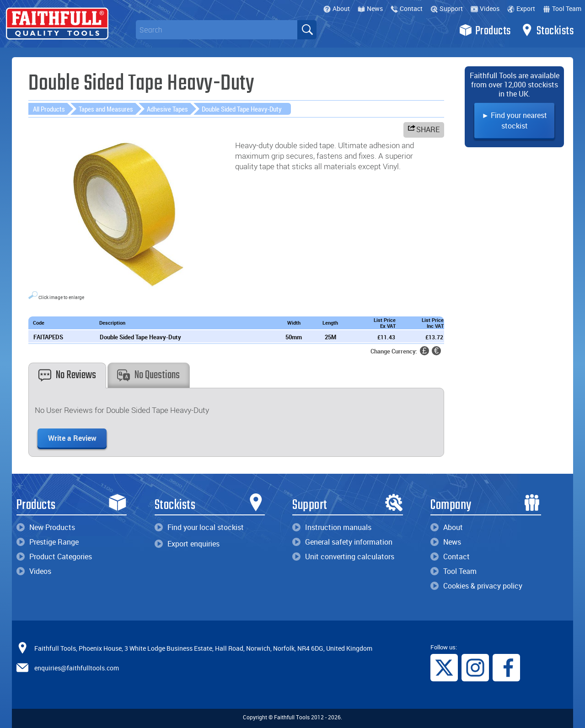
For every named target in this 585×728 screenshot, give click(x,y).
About (337, 8)
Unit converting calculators (343, 557)
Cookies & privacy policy (476, 586)
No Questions (148, 375)
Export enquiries (187, 544)
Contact (407, 8)
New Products (46, 527)
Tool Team (562, 8)
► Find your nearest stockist (514, 120)
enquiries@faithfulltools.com (77, 667)
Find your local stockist (199, 527)
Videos (485, 8)
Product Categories (54, 557)
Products (485, 30)
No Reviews (67, 375)
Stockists (547, 30)
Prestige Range (48, 542)
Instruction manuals (332, 527)
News (370, 8)
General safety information (342, 542)
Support (447, 8)
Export (521, 8)
